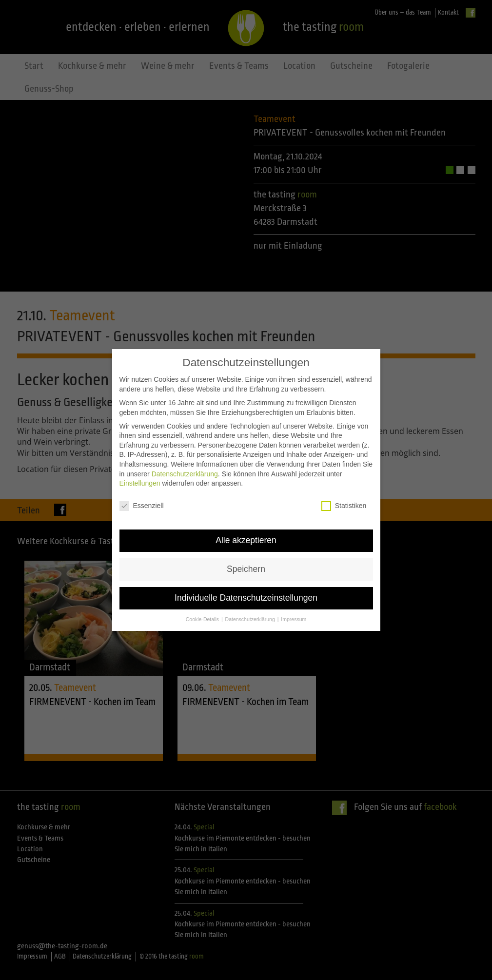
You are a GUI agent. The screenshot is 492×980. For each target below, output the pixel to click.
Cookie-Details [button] (203, 613)
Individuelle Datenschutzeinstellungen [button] (246, 592)
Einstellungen (140, 477)
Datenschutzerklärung (185, 468)
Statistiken (344, 500)
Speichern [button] (246, 563)
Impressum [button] (294, 613)
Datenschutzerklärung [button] (251, 613)
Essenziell (142, 500)
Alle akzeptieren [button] (246, 534)
